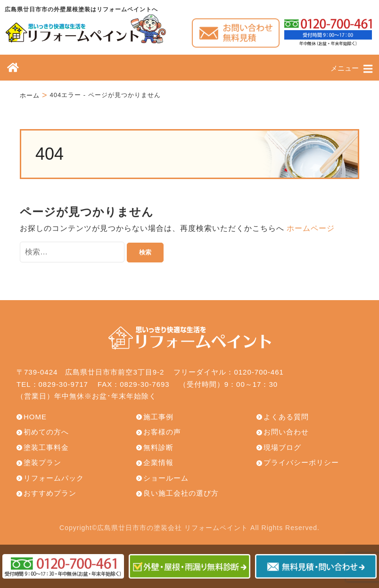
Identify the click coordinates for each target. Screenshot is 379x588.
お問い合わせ (286, 432)
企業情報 (158, 462)
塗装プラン (42, 462)
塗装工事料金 (46, 447)
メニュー (351, 69)
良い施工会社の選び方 (181, 493)
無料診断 (158, 447)
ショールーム (166, 478)
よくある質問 (286, 417)
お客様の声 (162, 432)
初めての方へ (46, 432)
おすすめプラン (50, 493)
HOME (35, 417)
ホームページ (311, 228)
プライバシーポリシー (301, 462)
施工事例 (158, 417)
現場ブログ (282, 447)
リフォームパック (54, 478)
